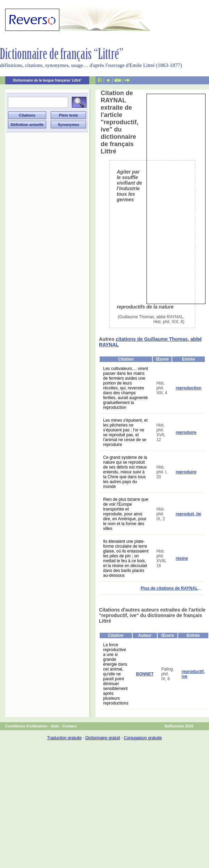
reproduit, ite (188, 514)
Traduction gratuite (64, 738)
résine (182, 558)
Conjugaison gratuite (143, 738)
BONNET (145, 674)
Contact (70, 726)
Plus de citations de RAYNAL (169, 588)
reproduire (186, 432)
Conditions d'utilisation (26, 726)
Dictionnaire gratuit (103, 738)
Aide (55, 726)
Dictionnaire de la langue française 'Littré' (47, 80)
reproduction (189, 388)
